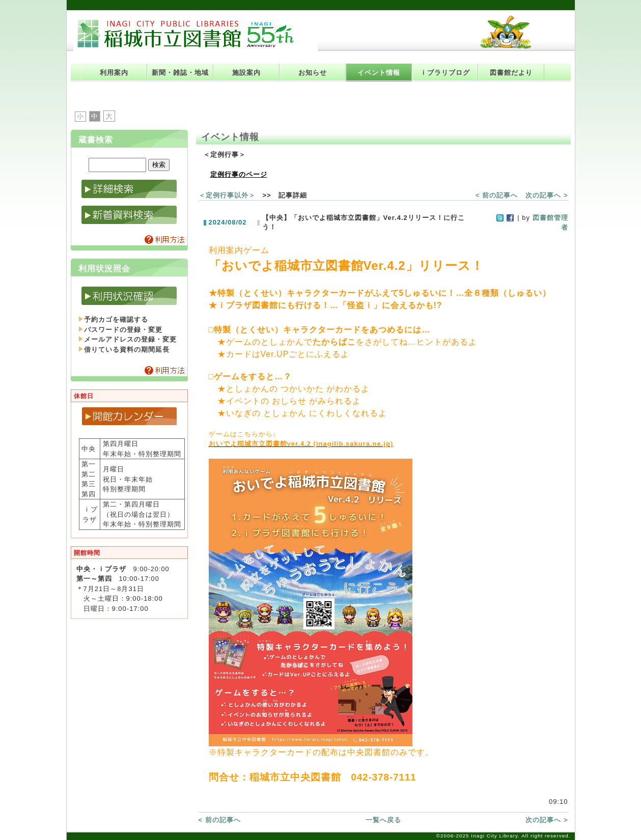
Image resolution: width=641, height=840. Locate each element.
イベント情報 (379, 73)
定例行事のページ (239, 174)
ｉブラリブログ (445, 73)
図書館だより (511, 73)
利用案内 (114, 73)
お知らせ (313, 73)
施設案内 (246, 73)
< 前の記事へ (497, 195)
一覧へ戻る (383, 820)
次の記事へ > (547, 195)
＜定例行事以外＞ (227, 195)
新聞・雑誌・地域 (180, 73)
